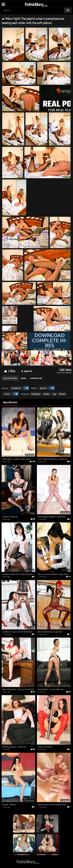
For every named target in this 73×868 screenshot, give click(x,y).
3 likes (12, 371)
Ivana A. (43, 388)
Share (23, 378)
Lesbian (46, 394)
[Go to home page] (42, 4)
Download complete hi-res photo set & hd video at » (50, 348)
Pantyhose (36, 394)
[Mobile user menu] (3, 3)
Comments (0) (36, 378)
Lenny (64, 372)
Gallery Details (10, 378)
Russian (62, 394)
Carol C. (7, 394)
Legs (54, 394)
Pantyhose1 (16, 388)
